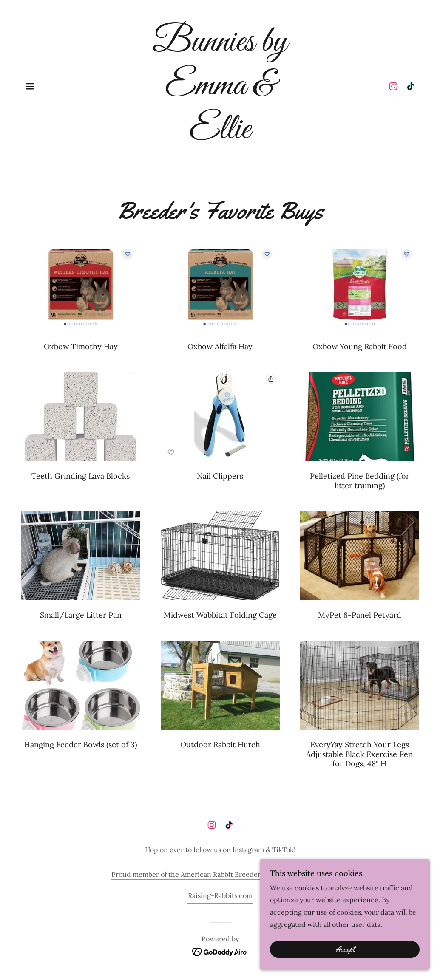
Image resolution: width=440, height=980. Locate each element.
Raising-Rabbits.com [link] (220, 895)
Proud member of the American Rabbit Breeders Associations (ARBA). (220, 874)
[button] (30, 86)
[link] (220, 136)
